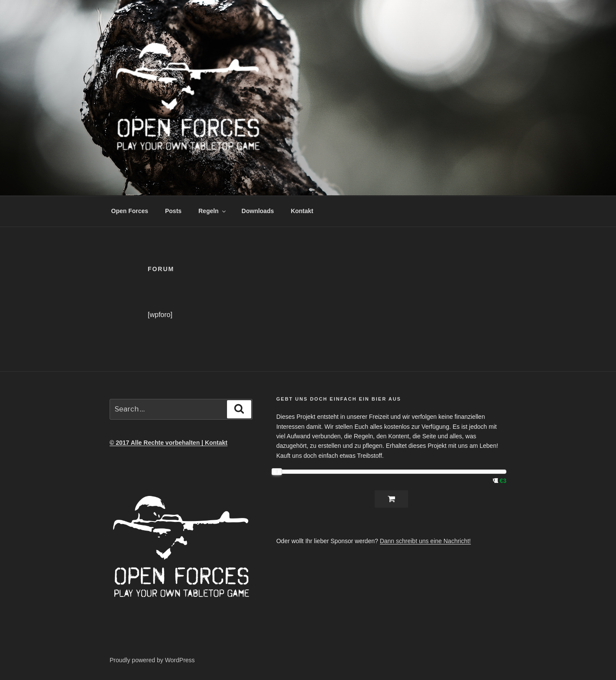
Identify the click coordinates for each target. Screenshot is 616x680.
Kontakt (302, 211)
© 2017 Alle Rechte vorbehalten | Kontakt (169, 443)
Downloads (258, 211)
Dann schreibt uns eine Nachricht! (425, 541)
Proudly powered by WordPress (152, 660)
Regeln (213, 211)
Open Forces (130, 211)
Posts (173, 211)
